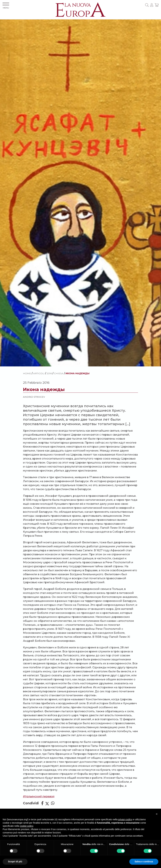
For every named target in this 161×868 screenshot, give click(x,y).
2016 (49, 373)
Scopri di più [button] (15, 862)
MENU (6, 6)
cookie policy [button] (27, 826)
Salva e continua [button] (144, 862)
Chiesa (59, 373)
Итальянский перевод (39, 796)
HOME (27, 373)
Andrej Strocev (34, 397)
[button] (157, 814)
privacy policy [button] (125, 819)
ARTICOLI (39, 373)
